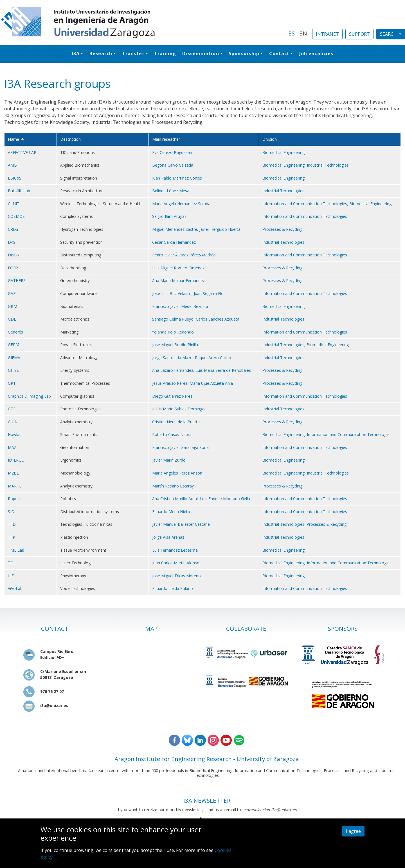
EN (303, 33)
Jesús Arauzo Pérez (170, 383)
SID (11, 512)
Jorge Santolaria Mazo (172, 358)
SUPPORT (359, 34)
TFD (12, 524)
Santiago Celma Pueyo (173, 319)
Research (101, 53)
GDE (12, 319)
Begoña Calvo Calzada (173, 165)
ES (292, 33)
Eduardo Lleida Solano (173, 588)
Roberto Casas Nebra (172, 434)
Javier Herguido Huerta (220, 229)
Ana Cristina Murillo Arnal (175, 499)
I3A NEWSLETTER (207, 800)
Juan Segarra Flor (209, 293)
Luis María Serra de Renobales (223, 370)
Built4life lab (19, 191)
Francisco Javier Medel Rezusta (180, 306)
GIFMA (14, 358)
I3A (76, 53)
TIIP (12, 537)
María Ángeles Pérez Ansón (177, 473)
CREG (13, 229)
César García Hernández (174, 242)
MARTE (15, 486)
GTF (12, 409)
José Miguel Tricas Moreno (176, 576)
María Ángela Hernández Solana (181, 204)
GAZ (12, 293)
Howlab (15, 434)
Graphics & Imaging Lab (29, 396)
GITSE (13, 370)
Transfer (133, 53)
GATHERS (17, 280)
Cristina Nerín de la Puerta (176, 422)
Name (16, 139)
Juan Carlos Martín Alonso (176, 563)
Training (165, 53)
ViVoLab (15, 588)
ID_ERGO (16, 460)
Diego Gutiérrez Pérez (172, 396)
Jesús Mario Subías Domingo (178, 409)
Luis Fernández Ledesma (175, 550)
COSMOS (16, 216)
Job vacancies (316, 53)
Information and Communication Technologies (305, 204)
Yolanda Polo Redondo (173, 332)
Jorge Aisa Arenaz (168, 537)
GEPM (13, 345)
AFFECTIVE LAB (22, 152)
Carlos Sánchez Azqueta (218, 319)
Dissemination (201, 53)
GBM (13, 306)
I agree (353, 831)
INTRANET (327, 34)
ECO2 (13, 268)
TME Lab (16, 550)
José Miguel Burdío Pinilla (175, 345)
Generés (15, 332)
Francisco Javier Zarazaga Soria (180, 447)
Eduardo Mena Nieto (171, 512)
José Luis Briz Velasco (172, 293)
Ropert (14, 499)
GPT (12, 383)
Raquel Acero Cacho (213, 358)
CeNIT (14, 204)
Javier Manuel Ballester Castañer (182, 524)
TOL (12, 563)
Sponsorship (244, 53)
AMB (12, 165)
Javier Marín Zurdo (169, 460)
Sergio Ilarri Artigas (169, 216)
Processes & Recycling (282, 229)
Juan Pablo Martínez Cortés (177, 178)
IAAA (12, 447)
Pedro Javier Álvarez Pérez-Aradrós (184, 255)
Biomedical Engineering (283, 152)
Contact (279, 53)
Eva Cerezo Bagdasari (172, 152)
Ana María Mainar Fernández (178, 280)
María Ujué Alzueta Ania (211, 383)
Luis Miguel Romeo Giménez (178, 268)
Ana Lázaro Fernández (173, 370)
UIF (11, 576)
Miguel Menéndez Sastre (175, 229)
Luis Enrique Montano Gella (225, 499)
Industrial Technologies (328, 165)
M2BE (13, 473)
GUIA (12, 422)
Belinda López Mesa (171, 191)
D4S (12, 242)
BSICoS (15, 178)
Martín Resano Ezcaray (173, 486)
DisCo (13, 255)
